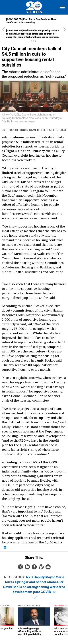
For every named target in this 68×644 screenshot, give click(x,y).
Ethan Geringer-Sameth (23, 130)
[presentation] (3, 621)
